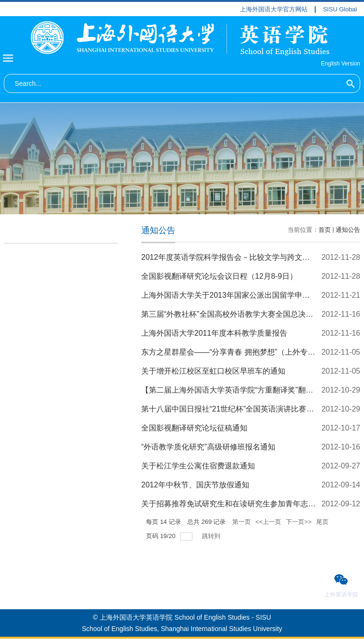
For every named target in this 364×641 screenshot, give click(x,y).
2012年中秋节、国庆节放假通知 (195, 485)
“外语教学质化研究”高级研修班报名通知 (208, 447)
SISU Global (340, 9)
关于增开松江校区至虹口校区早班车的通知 (213, 371)
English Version (341, 64)
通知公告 (348, 230)
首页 (325, 230)
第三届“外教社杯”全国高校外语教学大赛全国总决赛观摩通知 (242, 314)
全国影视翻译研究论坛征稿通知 (194, 428)
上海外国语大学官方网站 (274, 9)
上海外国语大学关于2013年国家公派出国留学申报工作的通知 (245, 295)
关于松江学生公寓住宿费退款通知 (198, 466)
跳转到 (212, 536)
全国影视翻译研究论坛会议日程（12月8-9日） (219, 276)
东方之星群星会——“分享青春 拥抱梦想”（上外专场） (232, 352)
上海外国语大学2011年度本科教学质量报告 (214, 333)
